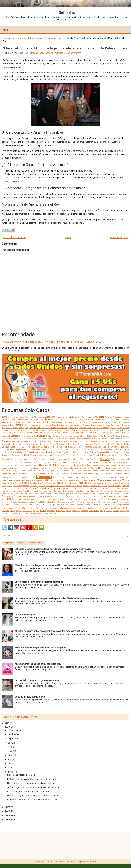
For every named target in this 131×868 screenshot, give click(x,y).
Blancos (42, 425)
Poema (5, 491)
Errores (66, 449)
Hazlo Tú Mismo (122, 462)
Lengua (113, 471)
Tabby (22, 505)
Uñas (12, 511)
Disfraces (72, 444)
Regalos (23, 496)
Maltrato (117, 473)
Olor (110, 483)
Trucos (90, 508)
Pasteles (97, 486)
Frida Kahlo (57, 455)
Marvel (33, 477)
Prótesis (87, 491)
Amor (88, 419)
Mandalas (125, 473)
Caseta (92, 430)
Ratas (42, 494)
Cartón (80, 430)
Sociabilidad (41, 502)
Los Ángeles (59, 473)
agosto (11, 743)
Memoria (104, 477)
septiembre (13, 739)
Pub (112, 491)
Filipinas (110, 452)
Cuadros (60, 439)
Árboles (19, 422)
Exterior (76, 452)
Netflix (34, 483)
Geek (127, 459)
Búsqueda (6, 428)
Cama (75, 428)
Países (10, 486)
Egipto (44, 447)
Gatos (30, 38)
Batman (126, 422)
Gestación (6, 462)
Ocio (90, 483)
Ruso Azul (118, 496)
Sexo (119, 499)
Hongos (95, 465)
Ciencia (64, 433)
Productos (78, 491)
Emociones (88, 447)
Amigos (74, 420)
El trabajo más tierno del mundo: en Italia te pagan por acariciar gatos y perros (53, 549)
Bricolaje (100, 425)
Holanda (69, 465)
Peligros (126, 486)
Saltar (4, 499)
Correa (28, 439)
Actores (78, 417)
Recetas (62, 494)
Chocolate (50, 433)
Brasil (93, 425)
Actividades (70, 417)
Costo (44, 439)
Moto (86, 480)
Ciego (57, 433)
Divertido (89, 444)
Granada (43, 462)
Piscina (112, 488)
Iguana (5, 468)
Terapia (88, 505)
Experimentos (67, 452)
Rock (82, 496)
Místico (41, 480)
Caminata (97, 428)
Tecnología (50, 505)
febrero (12, 768)
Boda (54, 425)
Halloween (97, 462)
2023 (4, 417)
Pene (18, 488)
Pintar (98, 488)
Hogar (62, 465)
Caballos (14, 428)
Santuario (38, 499)
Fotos (25, 455)
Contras (126, 436)
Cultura (104, 439)
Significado (6, 502)
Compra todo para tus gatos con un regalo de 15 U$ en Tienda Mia (51, 342)
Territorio (106, 505)
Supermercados (123, 502)
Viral (20, 514)
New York (41, 483)
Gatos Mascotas (118, 459)
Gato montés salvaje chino (56, 459)
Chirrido (42, 433)
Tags (21, 543)
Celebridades (119, 430)
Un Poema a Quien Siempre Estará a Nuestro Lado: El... (34, 796)
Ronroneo (97, 496)
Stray (80, 502)
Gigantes (20, 462)
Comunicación (68, 436)
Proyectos (95, 491)
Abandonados (18, 417)
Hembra (5, 465)
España (116, 449)
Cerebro (12, 433)
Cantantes (19, 430)
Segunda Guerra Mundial (72, 499)
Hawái (105, 462)
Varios (43, 511)
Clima (82, 433)
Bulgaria (126, 425)
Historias (53, 465)
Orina (127, 483)
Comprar (56, 436)
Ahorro (10, 420)
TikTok (17, 508)
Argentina (42, 422)
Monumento (68, 480)
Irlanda (12, 471)
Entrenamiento (9, 449)
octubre (12, 734)
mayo (11, 755)
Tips (23, 508)
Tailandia (30, 505)
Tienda (126, 505)
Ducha (127, 444)
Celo (128, 430)
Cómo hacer (25, 436)
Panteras (42, 486)
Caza (109, 430)
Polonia (19, 491)
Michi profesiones (16, 480)
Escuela (83, 449)
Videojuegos (124, 511)
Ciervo (71, 433)
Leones (120, 471)
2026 (8, 723)
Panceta (34, 486)
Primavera (58, 491)
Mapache (26, 477)
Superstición (7, 505)
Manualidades (16, 477)
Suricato (15, 505)
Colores (126, 433)
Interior (103, 468)
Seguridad (88, 499)
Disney (81, 444)
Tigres (10, 508)
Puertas (126, 491)
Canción (126, 428)
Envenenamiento (36, 449)
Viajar (103, 511)
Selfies (102, 499)
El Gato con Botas (65, 447)
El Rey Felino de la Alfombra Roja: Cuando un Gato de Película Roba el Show (64, 48)
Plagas (119, 488)
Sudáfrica (86, 502)
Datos (18, 441)
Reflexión (6, 496)
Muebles (93, 480)
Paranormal (51, 486)
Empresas (97, 447)
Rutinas (126, 496)
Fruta (69, 455)
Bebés (4, 425)
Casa (86, 430)
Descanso (64, 441)
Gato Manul (28, 459)
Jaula (44, 471)
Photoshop (79, 488)
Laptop (101, 471)
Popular (8, 543)
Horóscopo (104, 465)
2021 (8, 820)
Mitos (48, 480)
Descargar (73, 441)
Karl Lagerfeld (75, 471)
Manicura (6, 477)
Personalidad (43, 488)
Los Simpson (69, 473)
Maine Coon (99, 473)
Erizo (54, 449)
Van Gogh (28, 511)
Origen (121, 483)
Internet (109, 468)
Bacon (101, 422)
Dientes (36, 444)
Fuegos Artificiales (85, 455)
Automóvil (84, 422)
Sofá (48, 502)
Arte (49, 422)
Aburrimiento (39, 417)
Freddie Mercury (45, 455)
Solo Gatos (67, 12)
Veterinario (94, 511)
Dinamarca (45, 444)
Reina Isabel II (33, 496)
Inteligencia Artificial (89, 468)
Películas (49, 38)
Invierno (5, 471)
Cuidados (95, 439)
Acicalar (61, 417)
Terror (113, 505)
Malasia (109, 473)
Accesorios (51, 417)
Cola (95, 433)
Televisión (60, 505)
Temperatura (70, 505)
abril (10, 759)
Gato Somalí (94, 459)
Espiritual (125, 449)
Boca (48, 425)
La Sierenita (86, 471)
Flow (116, 452)
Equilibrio (47, 449)
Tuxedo (119, 508)
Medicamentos (87, 477)
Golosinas (28, 462)
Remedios (50, 496)
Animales (95, 419)
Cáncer (119, 428)
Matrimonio (67, 477)
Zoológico (52, 514)
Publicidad (118, 491)
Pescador (64, 488)
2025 (8, 727)
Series (108, 499)
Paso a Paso (88, 486)
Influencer (37, 468)
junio (10, 751)
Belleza (11, 425)
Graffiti (36, 462)
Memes (96, 477)
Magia (91, 473)
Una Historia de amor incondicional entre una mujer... (33, 783)
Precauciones (37, 491)
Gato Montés (39, 459)
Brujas (107, 425)
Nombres (74, 483)
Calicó (54, 428)
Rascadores (33, 494)
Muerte (100, 480)
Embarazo (78, 447)
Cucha (79, 439)
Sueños (101, 502)
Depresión (54, 441)
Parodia (74, 486)
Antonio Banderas (122, 420)
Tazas (37, 505)
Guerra (74, 462)
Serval (114, 499)
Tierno (4, 508)
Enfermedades (117, 447)
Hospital (113, 465)
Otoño (4, 486)
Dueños (6, 447)
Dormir (120, 444)
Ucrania (5, 511)
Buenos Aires (116, 425)
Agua (4, 419)
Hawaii (111, 462)
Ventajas (60, 511)
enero (11, 772)
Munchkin (117, 480)
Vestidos (84, 511)
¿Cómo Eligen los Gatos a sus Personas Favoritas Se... (34, 787)
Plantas (126, 488)
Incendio (29, 468)
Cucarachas (70, 439)
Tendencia (80, 505)
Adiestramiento (88, 417)
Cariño (63, 430)
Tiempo (119, 505)
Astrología (60, 422)
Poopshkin (27, 491)
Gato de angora (16, 459)
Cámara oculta (86, 428)
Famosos (21, 38)
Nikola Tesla (51, 483)
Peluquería (11, 488)
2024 (8, 417)
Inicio (5, 30)
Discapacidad (62, 444)
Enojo (127, 447)
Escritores (74, 449)
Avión (95, 422)
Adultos (109, 417)
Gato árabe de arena (116, 455)
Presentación (48, 491)
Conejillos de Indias (84, 436)
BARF (120, 422)
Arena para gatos (29, 422)
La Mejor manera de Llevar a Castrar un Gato (29, 791)
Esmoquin (100, 449)
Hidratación (14, 465)
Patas (104, 486)
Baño (106, 422)
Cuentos (86, 439)
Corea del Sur (8, 439)
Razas (55, 494)
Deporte (46, 441)
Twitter (126, 508)
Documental (103, 444)
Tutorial (113, 508)
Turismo (98, 508)
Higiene (35, 465)
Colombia (110, 433)
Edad (13, 447)
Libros (14, 473)
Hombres (77, 465)
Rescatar (70, 496)
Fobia (121, 452)
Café (26, 428)
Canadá (113, 428)
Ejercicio (52, 447)
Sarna (45, 499)
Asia (53, 422)
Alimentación (50, 419)
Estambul (22, 452)
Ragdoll (23, 494)
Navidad (19, 483)
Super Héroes (110, 502)
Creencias (51, 439)
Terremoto (97, 505)
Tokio (41, 508)
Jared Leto (37, 471)
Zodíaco (45, 514)
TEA (43, 505)
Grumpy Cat (66, 462)
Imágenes (13, 468)
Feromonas (101, 452)
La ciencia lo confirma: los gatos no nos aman (37, 680)
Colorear (118, 433)
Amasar (67, 420)
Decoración (36, 441)
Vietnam (14, 514)
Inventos (126, 468)
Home (6, 38)
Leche (107, 471)
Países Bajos (18, 486)
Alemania (39, 420)
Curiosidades (8, 441)
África (115, 417)
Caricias (56, 430)
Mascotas (44, 477)
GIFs (14, 462)
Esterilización (39, 452)
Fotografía (16, 455)
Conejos (96, 436)
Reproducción (60, 496)
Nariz (12, 483)
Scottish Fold (55, 499)
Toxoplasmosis (63, 508)
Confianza (105, 436)
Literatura (36, 473)
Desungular (96, 441)
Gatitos (103, 455)
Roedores (88, 496)
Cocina (89, 433)
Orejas (115, 483)
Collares (102, 433)
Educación (36, 447)
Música (126, 480)
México (4, 480)
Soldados (57, 502)
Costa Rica (36, 439)
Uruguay (19, 511)
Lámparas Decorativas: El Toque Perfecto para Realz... (34, 800)
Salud (10, 499)
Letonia (126, 471)
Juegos (51, 471)
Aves (90, 422)
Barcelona (113, 422)
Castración (101, 430)
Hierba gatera (25, 465)
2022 (8, 815)
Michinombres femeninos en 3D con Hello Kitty (38, 664)
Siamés (126, 499)
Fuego (74, 455)
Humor (120, 465)
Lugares (79, 473)
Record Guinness (81, 494)
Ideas (127, 465)
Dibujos (28, 444)
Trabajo (73, 508)
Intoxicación (117, 468)
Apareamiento (8, 422)
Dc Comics (26, 441)
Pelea (110, 486)
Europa (58, 452)
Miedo (35, 480)
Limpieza (22, 473)
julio (10, 747)
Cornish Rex (19, 439)
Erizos (60, 449)
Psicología (104, 491)
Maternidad (57, 477)
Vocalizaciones (35, 514)
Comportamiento (42, 436)
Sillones (14, 502)
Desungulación (84, 441)
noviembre (13, 730)
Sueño (94, 502)
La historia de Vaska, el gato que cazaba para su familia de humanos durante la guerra (57, 598)
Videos (6, 514)
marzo (11, 763)
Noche (67, 483)
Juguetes (59, 471)
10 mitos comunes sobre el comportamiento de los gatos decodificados (51, 631)
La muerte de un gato (25, 615)
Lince (29, 473)
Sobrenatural (30, 502)
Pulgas (5, 494)
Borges (70, 425)
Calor (70, 428)
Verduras (76, 511)
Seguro (96, 499)
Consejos (116, 436)
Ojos (99, 483)
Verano (68, 511)
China (35, 433)
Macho (85, 473)
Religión (43, 496)
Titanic (29, 508)
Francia (33, 455)
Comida (14, 436)
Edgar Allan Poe (24, 447)
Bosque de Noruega (82, 425)
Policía (12, 491)
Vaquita (36, 511)
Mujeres (109, 480)
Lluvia (44, 473)
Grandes (50, 462)
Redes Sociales (112, 494)
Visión (26, 514)
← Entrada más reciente (14, 237)
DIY (96, 444)
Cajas (45, 428)
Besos (29, 425)
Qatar (10, 494)
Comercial (6, 436)
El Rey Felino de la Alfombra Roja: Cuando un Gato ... (33, 779)
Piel (87, 488)
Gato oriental (73, 459)
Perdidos (24, 488)
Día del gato (120, 441)
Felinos (93, 452)
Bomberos (62, 425)
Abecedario (29, 417)
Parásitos (61, 486)
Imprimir (22, 468)
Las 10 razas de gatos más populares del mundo (39, 582)
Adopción (99, 417)
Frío (64, 455)
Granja (57, 462)
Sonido (75, 502)
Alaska (25, 420)
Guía (80, 462)
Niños (60, 483)
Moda (54, 480)
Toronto (46, 508)
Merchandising (115, 477)
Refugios (16, 496)
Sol (52, 502)
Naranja (5, 483)
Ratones (48, 494)
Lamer (95, 471)
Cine (13, 38)
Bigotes (35, 425)
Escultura (91, 449)
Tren (79, 508)
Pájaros (27, 486)
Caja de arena (35, 428)
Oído (94, 483)
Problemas (68, 491)
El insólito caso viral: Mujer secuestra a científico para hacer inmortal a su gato (53, 565)
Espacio (108, 449)
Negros (27, 483)
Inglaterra (46, 468)
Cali (49, 428)
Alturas (60, 420)
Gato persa (84, 459)
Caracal (28, 430)
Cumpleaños (114, 439)
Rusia (110, 496)
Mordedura (78, 480)
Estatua (30, 452)
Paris (68, 486)
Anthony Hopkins (107, 420)
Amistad (81, 420)
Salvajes (19, 499)
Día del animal (108, 441)
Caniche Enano (8, 430)
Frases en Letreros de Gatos (21, 775)
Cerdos (5, 433)
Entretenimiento (22, 449)
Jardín (30, 471)
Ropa (104, 496)
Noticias (39, 38)
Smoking (21, 502)
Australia (69, 422)
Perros (33, 488)
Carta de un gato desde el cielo (30, 697)
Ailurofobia (17, 420)
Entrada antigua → (119, 237)
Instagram (63, 468)
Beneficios (21, 425)
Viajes (109, 511)
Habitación (87, 462)
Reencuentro (125, 494)
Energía (106, 447)
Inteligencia (73, 468)
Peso (71, 488)
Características (39, 430)
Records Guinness (96, 494)
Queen (16, 494)
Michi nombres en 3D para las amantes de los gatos (40, 647)
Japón (23, 471)
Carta (74, 430)
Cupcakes (125, 439)
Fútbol (96, 455)
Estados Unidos (10, 452)
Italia (17, 471)
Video (116, 511)
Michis (28, 480)
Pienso (92, 488)
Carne (69, 430)
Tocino (35, 508)
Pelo (4, 488)
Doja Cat (112, 444)
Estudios (51, 452)
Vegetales (51, 511)
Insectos (54, 468)
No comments (74, 53)
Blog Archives (36, 543)
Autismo (76, 422)
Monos (60, 480)
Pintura (105, 488)
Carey (49, 430)
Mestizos (126, 477)
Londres (50, 473)
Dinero (53, 444)
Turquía (105, 508)
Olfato (105, 483)
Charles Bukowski (24, 433)
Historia (43, 465)
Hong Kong (87, 465)
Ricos (77, 496)
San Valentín (29, 499)
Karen (66, 471)
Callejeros (62, 427)
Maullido (76, 477)
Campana (105, 428)
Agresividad (124, 417)
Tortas (53, 508)
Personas (55, 488)
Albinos (32, 420)
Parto (80, 486)
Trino (84, 508)
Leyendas (6, 473)
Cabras (21, 428)
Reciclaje (70, 494)
